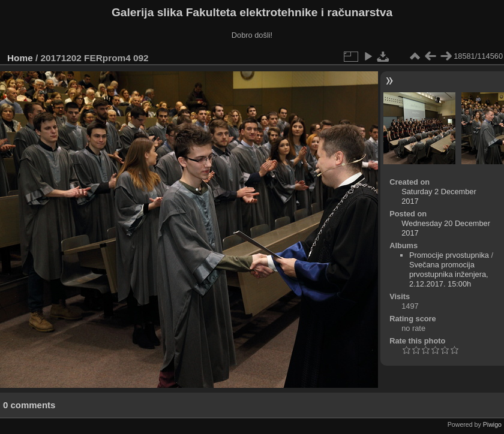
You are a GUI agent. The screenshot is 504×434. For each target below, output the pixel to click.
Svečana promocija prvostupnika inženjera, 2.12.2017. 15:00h (449, 274)
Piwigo (492, 424)
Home (20, 58)
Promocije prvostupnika (449, 255)
